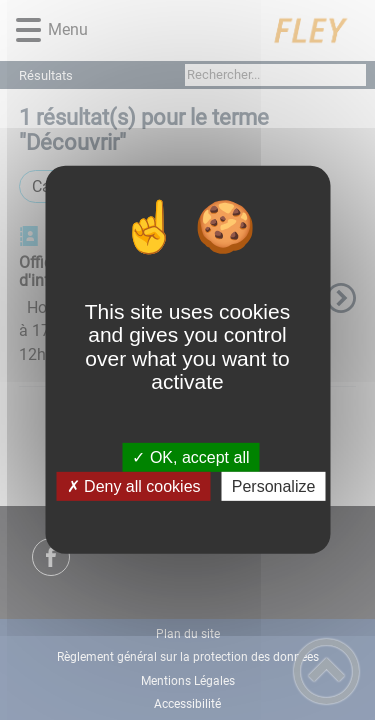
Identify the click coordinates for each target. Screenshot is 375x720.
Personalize (274, 486)
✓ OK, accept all (190, 457)
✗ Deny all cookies (134, 486)
